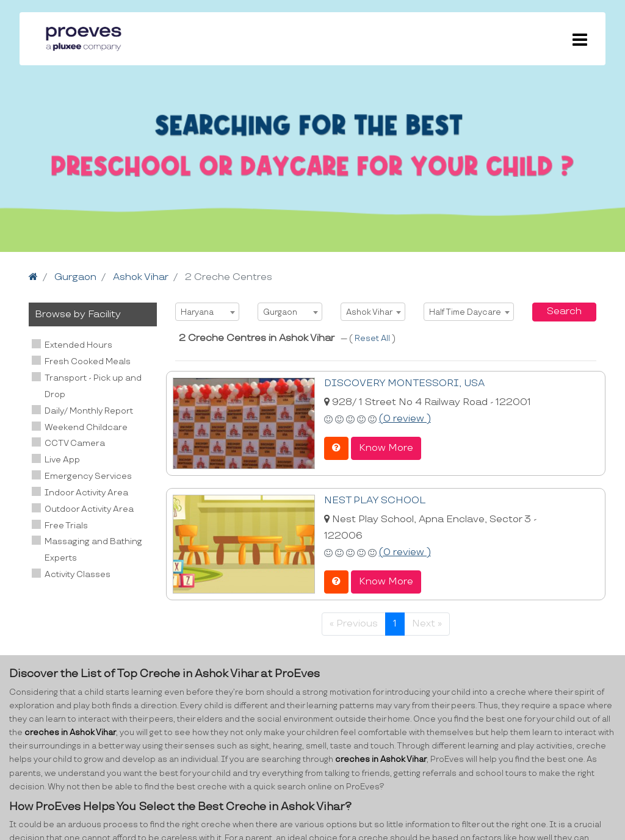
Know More (386, 448)
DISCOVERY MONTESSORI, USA (404, 383)
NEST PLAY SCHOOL (375, 501)
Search (564, 311)
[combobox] (207, 312)
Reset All (373, 339)
